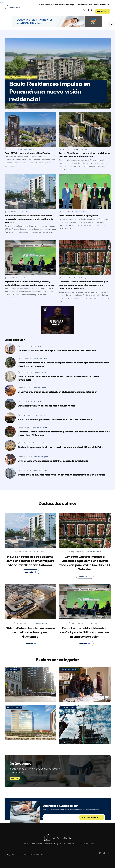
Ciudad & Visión (51, 4)
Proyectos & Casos (85, 4)
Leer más (30, 572)
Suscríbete (103, 11)
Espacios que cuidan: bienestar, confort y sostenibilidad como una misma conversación (85, 632)
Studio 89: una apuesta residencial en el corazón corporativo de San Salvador (62, 475)
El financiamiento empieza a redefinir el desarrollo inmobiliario (53, 461)
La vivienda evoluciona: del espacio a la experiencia (47, 406)
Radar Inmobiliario (102, 4)
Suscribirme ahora (92, 817)
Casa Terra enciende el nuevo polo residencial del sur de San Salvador (57, 350)
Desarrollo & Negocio (68, 4)
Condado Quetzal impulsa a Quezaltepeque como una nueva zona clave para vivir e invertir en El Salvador (83, 285)
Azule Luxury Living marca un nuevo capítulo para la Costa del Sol (55, 419)
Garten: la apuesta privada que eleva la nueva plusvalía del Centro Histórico (61, 447)
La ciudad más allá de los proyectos (79, 216)
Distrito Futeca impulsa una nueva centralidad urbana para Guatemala (30, 632)
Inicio (41, 4)
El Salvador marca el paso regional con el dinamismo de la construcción (58, 392)
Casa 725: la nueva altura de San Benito (27, 153)
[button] (57, 22)
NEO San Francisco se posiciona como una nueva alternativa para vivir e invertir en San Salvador (30, 219)
